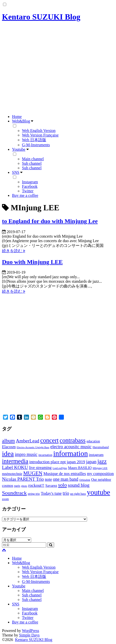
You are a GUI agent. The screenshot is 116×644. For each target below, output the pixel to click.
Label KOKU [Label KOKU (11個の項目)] (15, 467)
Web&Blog (21, 121)
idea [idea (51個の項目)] (8, 454)
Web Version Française (40, 135)
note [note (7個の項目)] (49, 479)
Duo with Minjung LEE (32, 262)
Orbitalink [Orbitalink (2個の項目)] (85, 480)
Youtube (19, 149)
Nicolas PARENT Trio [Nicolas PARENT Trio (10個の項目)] (23, 479)
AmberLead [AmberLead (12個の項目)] (28, 441)
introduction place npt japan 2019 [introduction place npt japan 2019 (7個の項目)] (57, 462)
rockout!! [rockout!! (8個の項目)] (36, 485)
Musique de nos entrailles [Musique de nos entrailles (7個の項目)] (65, 474)
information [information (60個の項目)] (71, 453)
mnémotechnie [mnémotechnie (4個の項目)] (12, 474)
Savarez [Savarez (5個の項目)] (51, 486)
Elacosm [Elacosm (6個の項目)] (9, 447)
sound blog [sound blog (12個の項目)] (79, 485)
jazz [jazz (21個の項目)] (102, 461)
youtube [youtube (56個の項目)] (98, 492)
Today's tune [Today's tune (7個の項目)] (51, 493)
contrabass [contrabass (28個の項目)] (73, 440)
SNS (16, 172)
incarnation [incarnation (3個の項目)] (45, 455)
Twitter (28, 191)
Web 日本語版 (34, 140)
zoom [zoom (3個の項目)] (5, 499)
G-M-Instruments (36, 145)
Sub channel (32, 163)
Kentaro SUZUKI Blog (41, 17)
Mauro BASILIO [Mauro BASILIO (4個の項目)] (80, 468)
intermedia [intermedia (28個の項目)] (15, 461)
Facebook (30, 186)
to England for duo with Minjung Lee (50, 221)
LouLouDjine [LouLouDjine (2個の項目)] (60, 468)
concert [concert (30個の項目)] (49, 440)
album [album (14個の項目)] (8, 441)
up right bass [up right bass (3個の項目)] (78, 494)
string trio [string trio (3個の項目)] (34, 494)
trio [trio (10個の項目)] (66, 493)
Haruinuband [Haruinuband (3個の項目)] (101, 447)
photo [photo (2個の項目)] (24, 486)
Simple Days (29, 635)
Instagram (30, 182)
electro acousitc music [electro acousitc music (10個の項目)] (71, 447)
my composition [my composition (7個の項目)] (100, 474)
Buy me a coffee (25, 195)
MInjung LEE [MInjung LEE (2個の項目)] (100, 468)
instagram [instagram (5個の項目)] (96, 455)
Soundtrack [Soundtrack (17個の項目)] (14, 493)
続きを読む (14, 251)
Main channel (33, 159)
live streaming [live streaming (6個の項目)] (40, 468)
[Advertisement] (58, 69)
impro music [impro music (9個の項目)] (26, 454)
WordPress (31, 631)
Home (17, 117)
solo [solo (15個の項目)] (62, 485)
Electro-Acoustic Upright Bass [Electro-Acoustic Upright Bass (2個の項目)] (33, 447)
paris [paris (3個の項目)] (17, 486)
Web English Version (39, 131)
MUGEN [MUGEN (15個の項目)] (33, 473)
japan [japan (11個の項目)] (91, 462)
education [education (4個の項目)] (93, 441)
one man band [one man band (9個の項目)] (65, 479)
